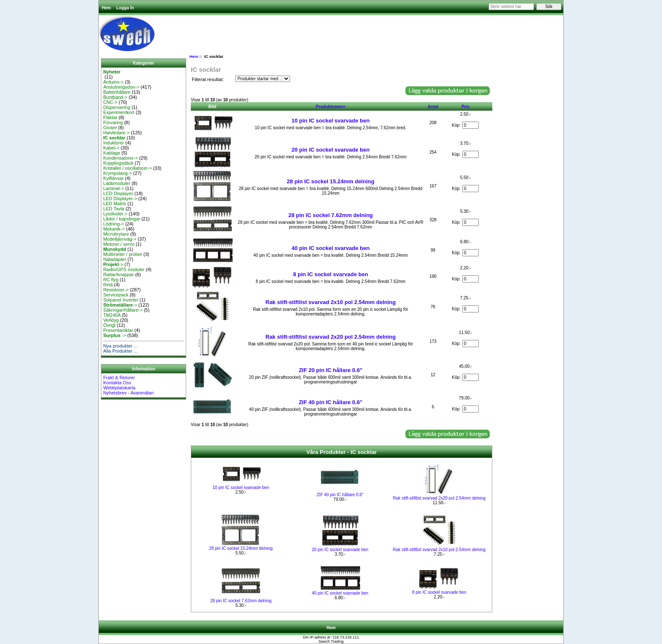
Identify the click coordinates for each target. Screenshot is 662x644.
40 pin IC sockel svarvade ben (331, 248)
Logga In (125, 8)
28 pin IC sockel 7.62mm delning (331, 215)
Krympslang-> (117, 173)
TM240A (112, 315)
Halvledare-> (116, 133)
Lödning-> (113, 224)
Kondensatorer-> (120, 158)
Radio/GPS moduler (124, 269)
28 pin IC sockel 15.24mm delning (330, 181)
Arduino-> (113, 82)
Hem (106, 8)
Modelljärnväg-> (120, 239)
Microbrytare (116, 234)
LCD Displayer (118, 193)
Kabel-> (111, 148)
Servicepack (116, 295)
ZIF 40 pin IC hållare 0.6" (331, 402)
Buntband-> (115, 97)
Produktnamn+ (331, 107)
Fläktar (110, 117)
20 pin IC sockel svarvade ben (331, 150)
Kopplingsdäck (118, 163)
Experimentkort (119, 112)
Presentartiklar (118, 330)
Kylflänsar (113, 178)
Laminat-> (113, 188)
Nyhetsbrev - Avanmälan (128, 393)
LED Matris (114, 204)
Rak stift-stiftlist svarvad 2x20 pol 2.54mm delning (331, 337)
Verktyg (111, 320)
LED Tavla (114, 209)
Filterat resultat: (208, 79)
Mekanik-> (114, 229)
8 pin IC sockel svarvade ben (331, 274)
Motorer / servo (119, 244)
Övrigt (109, 325)
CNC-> (110, 102)
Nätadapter (114, 259)
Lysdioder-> (115, 214)
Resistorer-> (116, 290)
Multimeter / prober (122, 254)
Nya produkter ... (120, 346)
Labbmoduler (117, 183)
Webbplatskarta (119, 388)
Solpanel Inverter (121, 300)
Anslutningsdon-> (121, 87)
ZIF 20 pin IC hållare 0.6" (331, 370)
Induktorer (114, 143)
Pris (465, 107)
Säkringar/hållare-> (123, 310)
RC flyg (111, 280)
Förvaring (113, 122)
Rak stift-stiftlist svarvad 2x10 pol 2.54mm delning (331, 302)
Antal (433, 107)
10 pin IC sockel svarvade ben (331, 121)
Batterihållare (117, 92)
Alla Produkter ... (120, 351)
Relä (108, 285)
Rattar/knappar (118, 274)
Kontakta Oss (117, 383)
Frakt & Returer (119, 378)
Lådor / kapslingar (121, 219)
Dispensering (117, 107)
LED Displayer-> (120, 198)
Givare (110, 128)
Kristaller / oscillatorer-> (127, 168)
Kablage (111, 153)
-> (113, 264)
